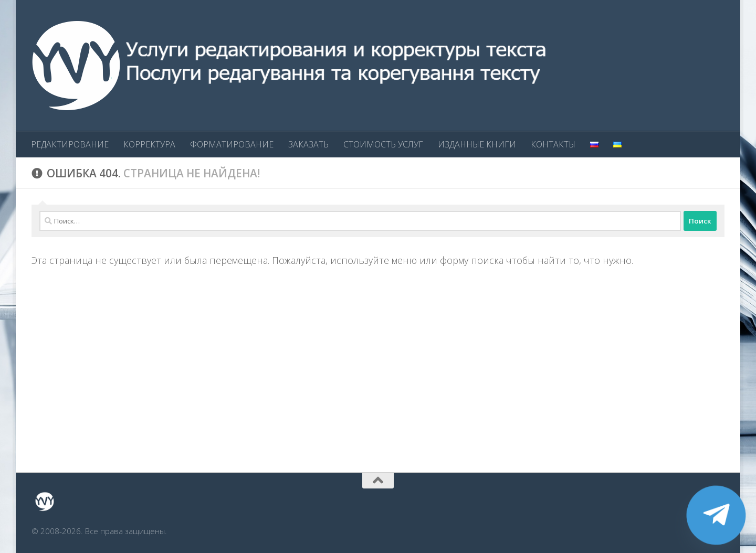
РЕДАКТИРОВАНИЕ (70, 144)
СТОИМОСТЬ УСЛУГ (383, 144)
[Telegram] (716, 515)
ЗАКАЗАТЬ (308, 144)
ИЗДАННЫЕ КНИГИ (477, 144)
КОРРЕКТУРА (149, 144)
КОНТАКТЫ (553, 144)
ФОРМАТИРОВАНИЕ (232, 144)
